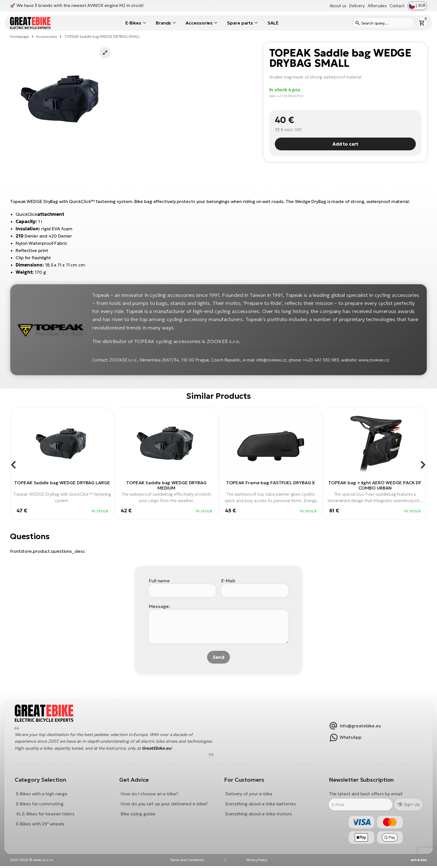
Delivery (357, 6)
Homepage (20, 37)
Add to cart (345, 144)
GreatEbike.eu (184, 749)
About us (338, 6)
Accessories (199, 23)
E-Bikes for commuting (41, 805)
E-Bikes (133, 23)
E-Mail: (228, 581)
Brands (163, 23)
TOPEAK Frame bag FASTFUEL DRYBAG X (271, 483)
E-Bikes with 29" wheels (41, 825)
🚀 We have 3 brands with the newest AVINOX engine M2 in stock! (77, 5)
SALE (273, 23)
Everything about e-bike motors (259, 815)
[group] (62, 464)
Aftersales (377, 6)
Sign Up (410, 805)
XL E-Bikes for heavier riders (46, 815)
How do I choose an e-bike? (150, 794)
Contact (397, 6)
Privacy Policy (257, 862)
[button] (105, 53)
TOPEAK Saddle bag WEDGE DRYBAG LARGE (62, 483)
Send (219, 657)
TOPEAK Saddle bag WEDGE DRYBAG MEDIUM (166, 485)
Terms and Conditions (187, 862)
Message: (159, 606)
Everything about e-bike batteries (261, 805)
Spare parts (240, 23)
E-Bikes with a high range (43, 794)
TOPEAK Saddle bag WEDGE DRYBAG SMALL (102, 37)
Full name (159, 581)
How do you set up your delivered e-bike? (165, 805)
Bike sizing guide (139, 815)
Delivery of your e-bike (249, 794)
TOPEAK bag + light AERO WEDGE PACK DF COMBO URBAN (375, 485)
